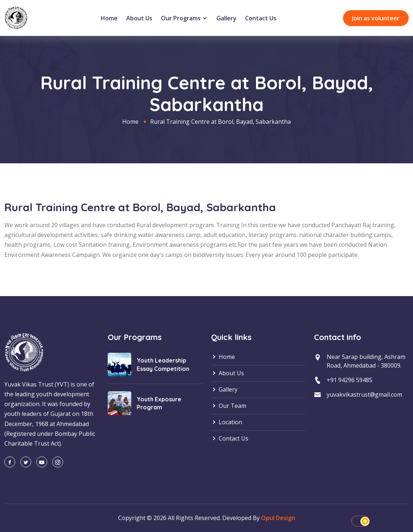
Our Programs (184, 18)
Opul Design (278, 518)
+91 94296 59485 (350, 380)
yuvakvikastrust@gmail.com (364, 394)
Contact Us (261, 18)
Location (227, 422)
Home (109, 18)
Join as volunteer (376, 18)
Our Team (229, 406)
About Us (139, 18)
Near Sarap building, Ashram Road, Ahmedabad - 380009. (366, 361)
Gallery (226, 18)
